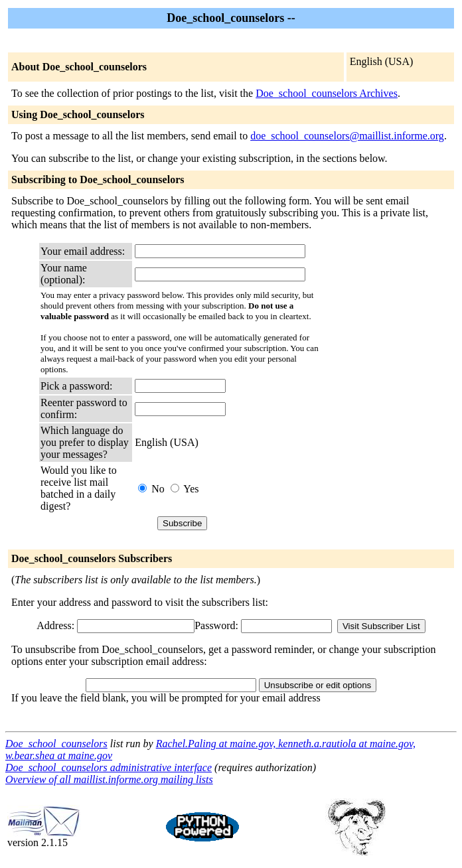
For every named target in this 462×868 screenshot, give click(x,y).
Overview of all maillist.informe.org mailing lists (109, 779)
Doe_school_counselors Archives (327, 93)
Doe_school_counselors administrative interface (109, 767)
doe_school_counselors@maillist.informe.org (347, 136)
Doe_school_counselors (56, 744)
